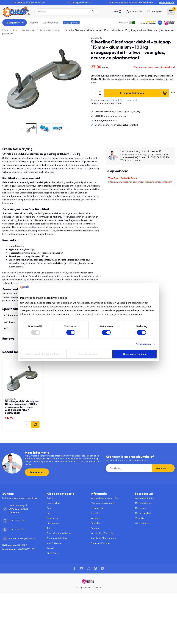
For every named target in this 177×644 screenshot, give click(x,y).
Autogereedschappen (50, 30)
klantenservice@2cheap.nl (135, 157)
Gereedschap (29, 30)
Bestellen (96, 523)
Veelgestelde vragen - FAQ (105, 498)
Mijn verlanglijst (143, 513)
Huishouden (53, 523)
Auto (15, 30)
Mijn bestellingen (144, 503)
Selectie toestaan (89, 354)
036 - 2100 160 (17, 521)
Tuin (49, 528)
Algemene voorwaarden (103, 503)
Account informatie (145, 498)
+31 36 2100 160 (161, 157)
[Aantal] (27, 425)
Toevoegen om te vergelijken (104, 100)
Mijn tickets (141, 508)
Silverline (97, 38)
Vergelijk (140, 518)
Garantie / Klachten (101, 543)
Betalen (95, 528)
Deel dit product (129, 100)
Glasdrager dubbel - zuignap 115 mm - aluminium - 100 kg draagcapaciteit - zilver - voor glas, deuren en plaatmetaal (22, 407)
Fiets (49, 513)
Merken (34, 23)
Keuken (50, 498)
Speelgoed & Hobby (57, 538)
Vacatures (96, 518)
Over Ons (96, 513)
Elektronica (52, 518)
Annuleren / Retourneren (103, 538)
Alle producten (143, 523)
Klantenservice (166, 3)
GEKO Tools (53, 553)
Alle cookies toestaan (134, 354)
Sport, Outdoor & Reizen (59, 533)
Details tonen (143, 344)
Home (5, 30)
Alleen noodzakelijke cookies (43, 354)
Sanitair (51, 548)
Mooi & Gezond (54, 543)
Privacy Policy (98, 508)
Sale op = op (71, 23)
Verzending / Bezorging (102, 533)
